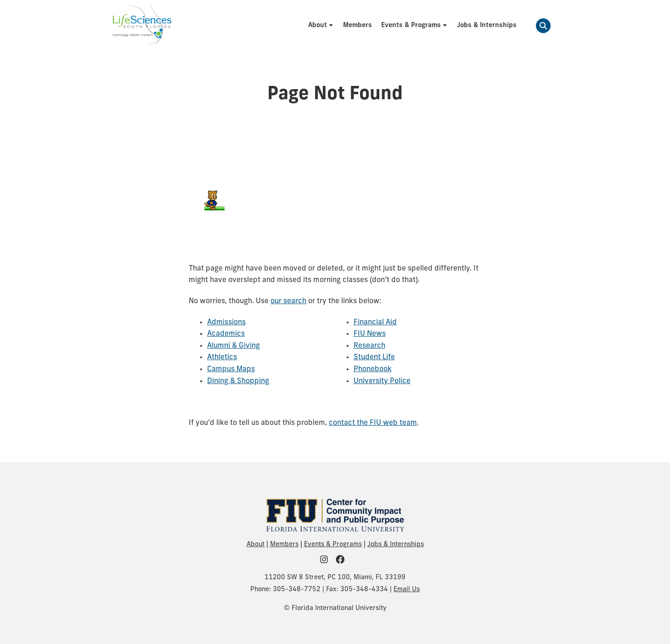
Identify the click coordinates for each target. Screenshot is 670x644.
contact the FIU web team (373, 423)
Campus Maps (231, 369)
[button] (543, 26)
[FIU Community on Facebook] (343, 561)
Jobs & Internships (396, 545)
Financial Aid (375, 322)
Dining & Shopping (238, 381)
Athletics (222, 357)
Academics (226, 334)
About (256, 545)
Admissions (226, 322)
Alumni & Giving (234, 346)
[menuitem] (321, 25)
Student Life (374, 357)
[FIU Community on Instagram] (327, 561)
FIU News (370, 334)
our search (288, 301)
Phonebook (373, 369)
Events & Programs (333, 545)
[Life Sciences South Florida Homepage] (142, 26)
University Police (382, 381)
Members (284, 545)
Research (369, 346)
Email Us (407, 590)
